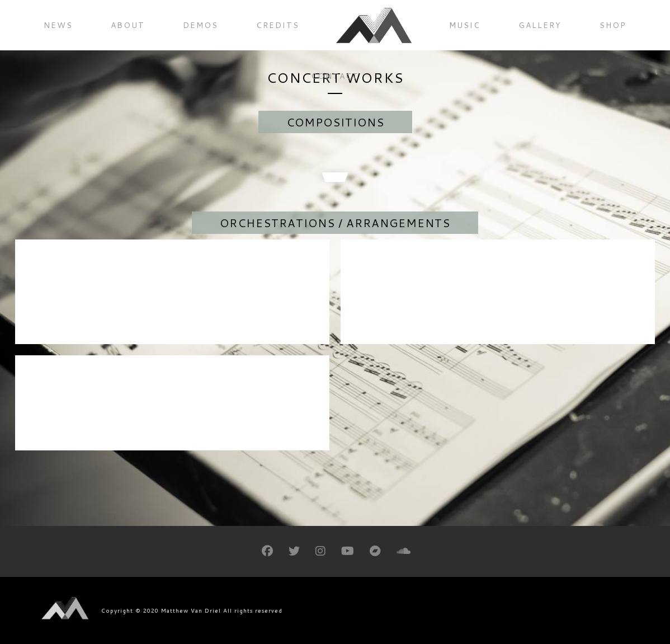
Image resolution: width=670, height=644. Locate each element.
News (58, 25)
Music (465, 25)
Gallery (540, 25)
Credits (278, 25)
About (128, 25)
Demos (200, 25)
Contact (335, 76)
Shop (613, 25)
